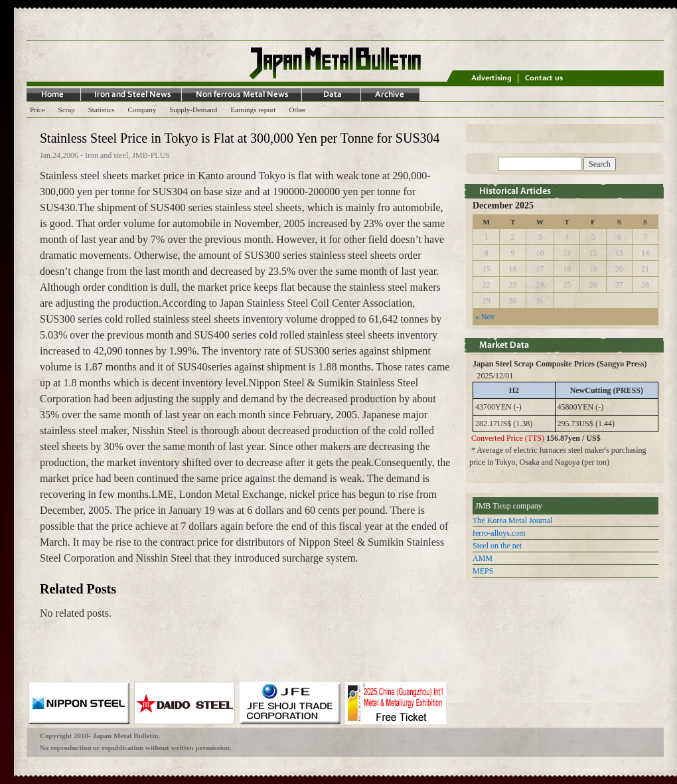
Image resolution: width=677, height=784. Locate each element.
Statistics (102, 110)
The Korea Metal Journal (512, 520)
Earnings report (253, 110)
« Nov (485, 317)
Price (38, 110)
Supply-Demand (193, 110)
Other (297, 110)
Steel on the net (497, 546)
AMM (483, 558)
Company (142, 110)
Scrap (67, 110)
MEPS (483, 571)
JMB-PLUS (151, 155)
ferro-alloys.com (499, 533)
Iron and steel (107, 155)
